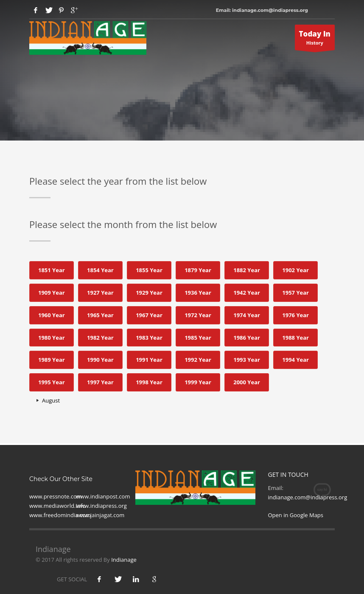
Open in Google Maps (296, 515)
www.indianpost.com (103, 496)
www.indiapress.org (101, 506)
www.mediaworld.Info (57, 506)
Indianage (124, 560)
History (315, 39)
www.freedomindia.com (60, 515)
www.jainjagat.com (100, 515)
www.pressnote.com (56, 496)
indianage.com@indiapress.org (308, 497)
